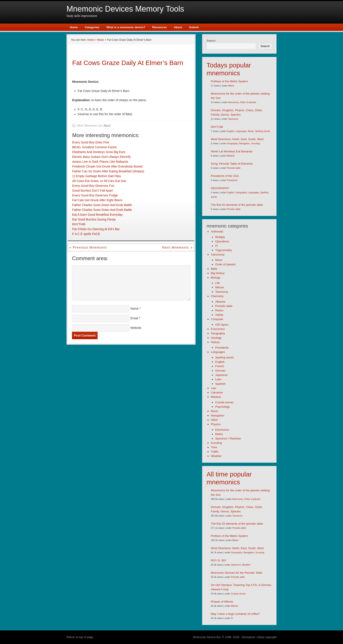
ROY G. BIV (219, 560)
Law (213, 388)
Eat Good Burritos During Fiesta (94, 219)
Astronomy (233, 102)
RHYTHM (79, 224)
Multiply (220, 237)
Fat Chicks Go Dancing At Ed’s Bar (96, 229)
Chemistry (217, 296)
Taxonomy (233, 119)
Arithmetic (217, 232)
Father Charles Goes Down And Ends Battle (102, 205)
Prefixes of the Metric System (229, 81)
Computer (217, 319)
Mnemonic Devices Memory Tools (125, 9)
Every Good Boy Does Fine (91, 142)
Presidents (232, 180)
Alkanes (220, 302)
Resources (159, 27)
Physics (216, 424)
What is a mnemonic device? (126, 27)
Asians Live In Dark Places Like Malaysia (100, 162)
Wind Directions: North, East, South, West (237, 139)
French (220, 366)
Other (214, 420)
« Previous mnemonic (88, 247)
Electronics (222, 430)
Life (218, 283)
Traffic (215, 452)
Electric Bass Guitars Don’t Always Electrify (101, 157)
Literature (217, 393)
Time (214, 447)
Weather (216, 456)
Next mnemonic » (178, 247)
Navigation (244, 144)
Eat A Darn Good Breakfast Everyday (97, 215)
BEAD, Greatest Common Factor (94, 147)
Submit (194, 27)
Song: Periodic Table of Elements (232, 164)
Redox (219, 310)
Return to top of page (80, 637)
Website (136, 328)
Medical (231, 156)
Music (107, 126)
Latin (218, 379)
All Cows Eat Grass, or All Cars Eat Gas (99, 181)
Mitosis (220, 287)
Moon (219, 260)
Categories (92, 27)
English (231, 131)
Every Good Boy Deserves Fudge (95, 195)
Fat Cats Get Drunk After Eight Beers (97, 200)
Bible (214, 269)
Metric (231, 86)
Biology (216, 278)
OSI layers (222, 325)
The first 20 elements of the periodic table (237, 205)
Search (211, 41)
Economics (218, 329)
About (178, 27)
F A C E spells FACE (86, 234)
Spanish (220, 384)
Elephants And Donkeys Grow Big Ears (99, 152)
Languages (241, 131)
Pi (217, 246)
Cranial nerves (224, 402)
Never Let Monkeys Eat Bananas (232, 151)
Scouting (255, 144)
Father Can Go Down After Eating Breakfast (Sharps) (108, 171)
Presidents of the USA (225, 176)
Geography (232, 144)
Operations (222, 241)
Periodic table (234, 168)
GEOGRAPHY (220, 188)
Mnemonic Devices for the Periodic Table (237, 573)
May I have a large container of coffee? (235, 614)
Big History (218, 273)
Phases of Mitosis (222, 602)
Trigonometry (224, 250)
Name (134, 309)
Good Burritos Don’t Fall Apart (93, 191)
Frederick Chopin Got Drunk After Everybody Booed (107, 166)
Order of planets (248, 102)
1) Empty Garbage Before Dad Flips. (97, 176)
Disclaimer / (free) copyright (259, 637)
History (215, 342)
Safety (219, 315)
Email (134, 318)
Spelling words (263, 131)
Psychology (222, 407)
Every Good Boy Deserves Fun (93, 186)
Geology (216, 338)
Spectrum (236, 565)
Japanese (221, 375)
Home (74, 27)
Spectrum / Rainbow (228, 438)
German (220, 371)
